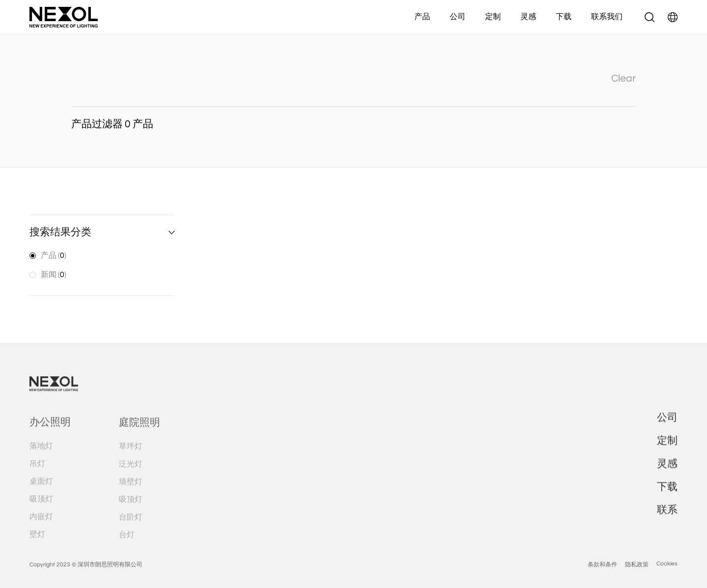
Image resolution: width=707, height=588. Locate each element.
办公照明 (50, 436)
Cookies (667, 577)
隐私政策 (637, 578)
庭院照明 (139, 436)
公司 (458, 17)
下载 (564, 17)
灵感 (528, 17)
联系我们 (607, 17)
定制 (493, 17)
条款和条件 (602, 578)
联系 (667, 521)
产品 (422, 17)
